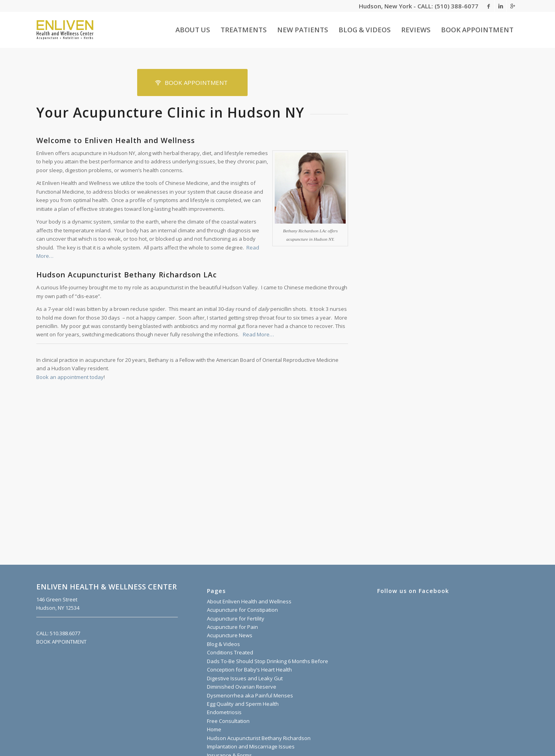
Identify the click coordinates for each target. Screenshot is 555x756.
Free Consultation (228, 721)
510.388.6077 (64, 633)
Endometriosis (224, 712)
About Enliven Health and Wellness (249, 601)
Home (214, 729)
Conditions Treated (230, 652)
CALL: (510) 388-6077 (448, 6)
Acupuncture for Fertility (236, 619)
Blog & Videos (223, 644)
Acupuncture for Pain (232, 627)
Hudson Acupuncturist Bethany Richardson (259, 738)
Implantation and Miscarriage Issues (251, 746)
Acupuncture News (230, 635)
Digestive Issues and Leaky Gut (245, 678)
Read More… (258, 334)
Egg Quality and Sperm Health (243, 704)
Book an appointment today (70, 377)
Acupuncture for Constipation (242, 610)
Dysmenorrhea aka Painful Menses (250, 695)
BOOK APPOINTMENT (61, 642)
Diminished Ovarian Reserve (242, 687)
